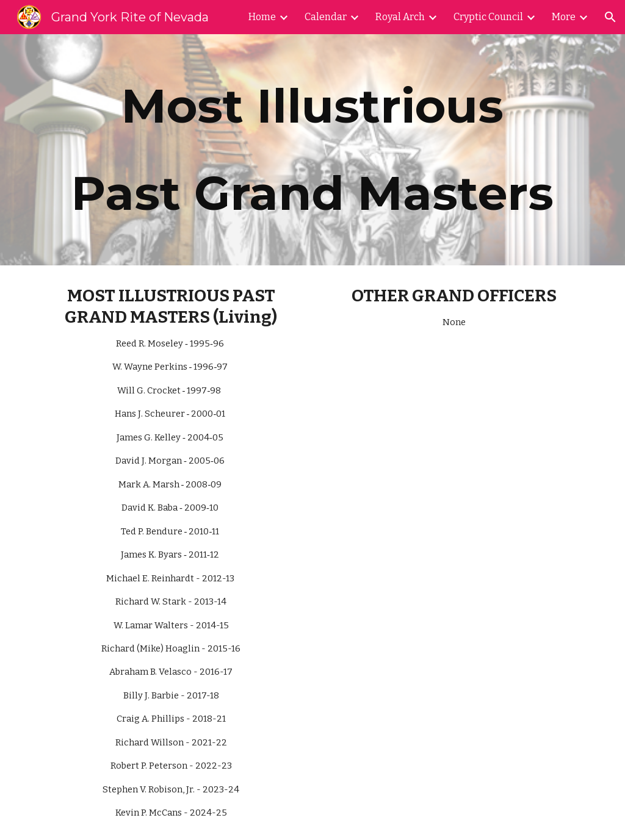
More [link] (564, 17)
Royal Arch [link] (400, 17)
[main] (313, 150)
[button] (610, 17)
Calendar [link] (326, 17)
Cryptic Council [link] (488, 17)
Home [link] (262, 17)
